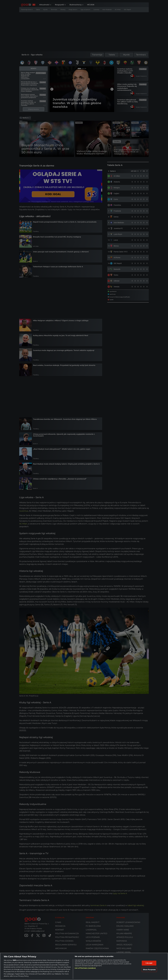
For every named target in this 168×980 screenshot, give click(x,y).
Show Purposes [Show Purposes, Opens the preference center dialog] (149, 969)
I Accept (149, 963)
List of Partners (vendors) (85, 968)
